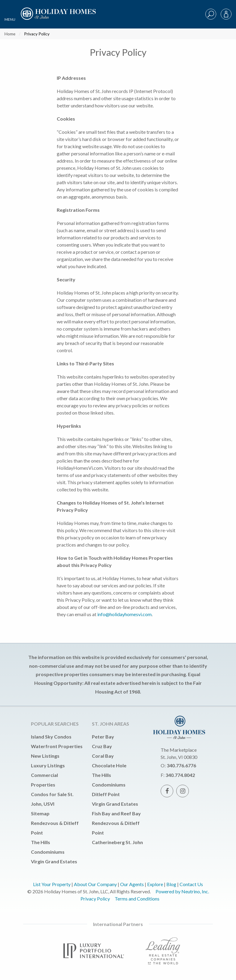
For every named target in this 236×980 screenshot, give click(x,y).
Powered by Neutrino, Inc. (182, 891)
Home (10, 34)
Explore (155, 884)
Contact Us (191, 884)
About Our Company (95, 884)
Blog (171, 884)
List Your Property (52, 884)
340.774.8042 (180, 775)
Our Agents (132, 884)
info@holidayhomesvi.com (124, 614)
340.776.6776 (181, 765)
